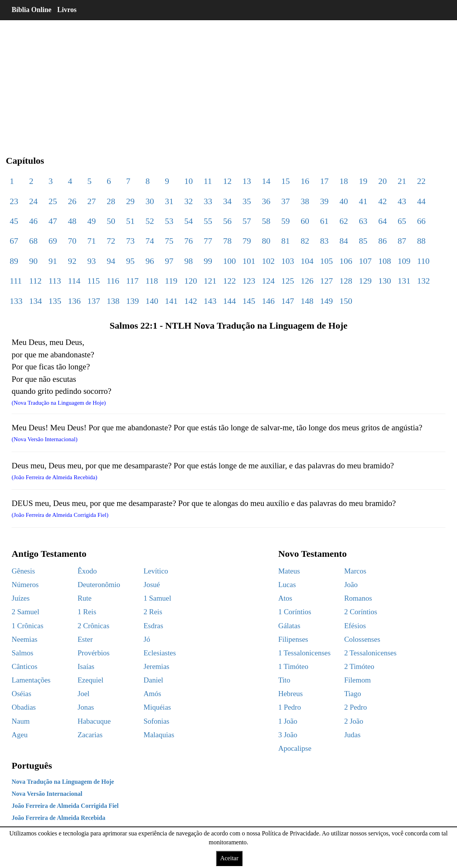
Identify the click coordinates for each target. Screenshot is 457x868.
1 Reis (87, 612)
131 (404, 281)
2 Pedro (356, 707)
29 (130, 201)
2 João (354, 721)
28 (111, 201)
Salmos (23, 653)
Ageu (20, 735)
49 (92, 221)
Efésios (355, 626)
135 (55, 301)
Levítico (156, 571)
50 (111, 221)
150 (346, 301)
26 (72, 201)
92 (72, 261)
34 (227, 201)
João (351, 585)
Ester (85, 639)
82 (305, 241)
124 (268, 281)
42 (383, 201)
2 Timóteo (359, 666)
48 (72, 221)
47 (53, 221)
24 (33, 201)
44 (421, 201)
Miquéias (157, 707)
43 (402, 201)
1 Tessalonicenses (304, 653)
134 (35, 301)
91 (53, 261)
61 (324, 221)
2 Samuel (25, 612)
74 (150, 241)
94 (111, 261)
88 (421, 241)
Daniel (153, 680)
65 (402, 221)
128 (346, 281)
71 (92, 241)
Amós (152, 694)
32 (189, 201)
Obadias (24, 707)
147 (288, 301)
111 (16, 281)
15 (286, 181)
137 (94, 301)
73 (130, 241)
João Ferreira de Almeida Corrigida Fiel (65, 806)
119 (171, 281)
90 (33, 261)
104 (307, 261)
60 (305, 221)
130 (385, 281)
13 (247, 181)
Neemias (24, 639)
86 (383, 241)
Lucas (287, 585)
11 (208, 181)
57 (247, 221)
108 (385, 261)
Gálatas (289, 626)
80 (266, 241)
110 (423, 261)
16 (305, 181)
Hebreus (290, 694)
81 (286, 241)
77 (208, 241)
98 (189, 261)
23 (14, 201)
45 (14, 221)
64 (383, 221)
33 (208, 201)
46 (33, 221)
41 (363, 201)
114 (74, 281)
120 (191, 281)
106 (346, 261)
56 (227, 221)
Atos (285, 598)
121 (210, 281)
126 (307, 281)
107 (365, 261)
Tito (284, 680)
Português (32, 766)
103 (288, 261)
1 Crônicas (28, 626)
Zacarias (90, 735)
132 (423, 281)
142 (191, 301)
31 (169, 201)
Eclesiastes (160, 653)
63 (363, 221)
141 (171, 301)
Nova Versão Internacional (47, 794)
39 (324, 201)
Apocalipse (295, 748)
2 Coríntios (361, 612)
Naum (21, 721)
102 (268, 261)
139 (132, 301)
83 (324, 241)
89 (14, 261)
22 (421, 181)
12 (227, 181)
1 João (288, 721)
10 (189, 181)
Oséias (22, 694)
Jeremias (156, 666)
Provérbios (93, 653)
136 (74, 301)
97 (169, 261)
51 (130, 221)
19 (363, 181)
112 (35, 281)
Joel (84, 694)
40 (344, 201)
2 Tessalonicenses (370, 653)
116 (113, 281)
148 (307, 301)
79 (247, 241)
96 (150, 261)
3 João (288, 735)
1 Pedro (290, 707)
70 (72, 241)
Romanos (358, 598)
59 (286, 221)
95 (130, 261)
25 (53, 201)
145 (249, 301)
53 (169, 221)
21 (402, 181)
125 (288, 281)
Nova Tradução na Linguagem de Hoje (63, 782)
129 (365, 281)
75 (169, 241)
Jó (147, 639)
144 (229, 301)
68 (33, 241)
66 (421, 221)
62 (344, 221)
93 (92, 261)
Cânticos (25, 666)
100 (229, 261)
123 (249, 281)
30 (150, 201)
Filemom (357, 680)
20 (383, 181)
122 (229, 281)
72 (111, 241)
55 (208, 221)
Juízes (21, 598)
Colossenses (362, 639)
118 (152, 281)
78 (227, 241)
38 (305, 201)
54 (189, 221)
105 (326, 261)
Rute (85, 598)
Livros (67, 10)
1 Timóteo (293, 666)
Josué (152, 585)
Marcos (355, 571)
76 (189, 241)
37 (286, 201)
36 (266, 201)
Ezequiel (90, 680)
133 (16, 301)
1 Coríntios (295, 612)
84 (344, 241)
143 (210, 301)
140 (152, 301)
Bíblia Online (32, 10)
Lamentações (31, 680)
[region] (228, 81)
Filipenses (293, 639)
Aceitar (229, 858)
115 (93, 281)
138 (113, 301)
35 (247, 201)
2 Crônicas (93, 626)
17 (324, 181)
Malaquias (159, 735)
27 (92, 201)
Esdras (153, 626)
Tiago (353, 694)
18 (344, 181)
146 (268, 301)
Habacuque (94, 721)
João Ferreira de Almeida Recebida (58, 818)
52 (150, 221)
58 (266, 221)
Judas (352, 735)
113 (55, 281)
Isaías (86, 666)
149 (326, 301)
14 (266, 181)
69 (53, 241)
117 (132, 281)
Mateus (289, 571)
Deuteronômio (99, 585)
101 (249, 261)
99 (208, 261)
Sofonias (157, 721)
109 (404, 261)
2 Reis (153, 612)
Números (25, 585)
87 (402, 241)
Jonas (86, 707)
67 (14, 241)
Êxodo (87, 571)
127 (326, 281)
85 (363, 241)
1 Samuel (157, 598)
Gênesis (23, 571)
